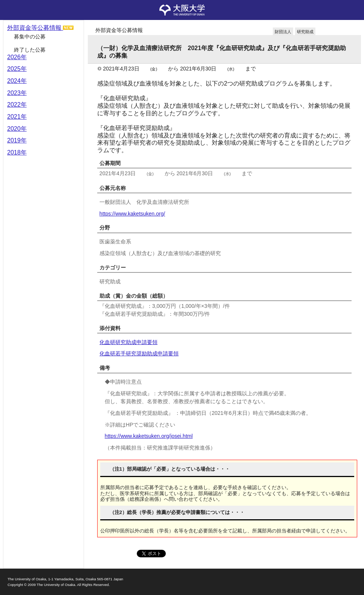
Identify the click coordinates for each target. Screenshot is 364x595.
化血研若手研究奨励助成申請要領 (139, 353)
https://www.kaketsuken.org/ (132, 214)
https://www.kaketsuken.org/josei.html (149, 436)
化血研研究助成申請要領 (128, 342)
